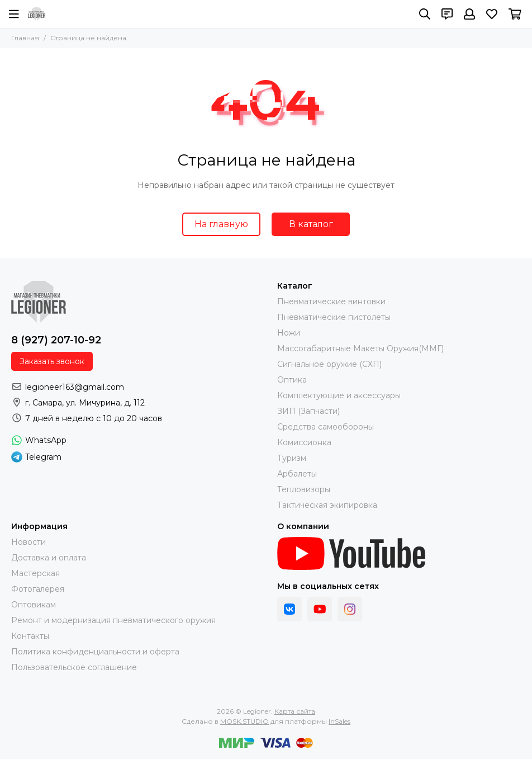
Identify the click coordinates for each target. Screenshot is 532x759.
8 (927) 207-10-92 (56, 340)
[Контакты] (447, 14)
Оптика (292, 380)
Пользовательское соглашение (74, 667)
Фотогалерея (38, 589)
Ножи (289, 333)
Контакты (30, 636)
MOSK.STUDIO (244, 721)
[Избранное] (492, 14)
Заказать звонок (52, 361)
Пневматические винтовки (331, 301)
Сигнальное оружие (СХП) (329, 364)
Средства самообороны (326, 427)
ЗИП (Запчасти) (308, 411)
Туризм (292, 458)
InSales (339, 721)
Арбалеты (297, 474)
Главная (25, 38)
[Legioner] (37, 14)
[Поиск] (425, 14)
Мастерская (35, 573)
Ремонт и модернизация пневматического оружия (113, 620)
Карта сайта (295, 711)
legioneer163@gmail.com (75, 387)
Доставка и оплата (49, 558)
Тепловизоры (304, 489)
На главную (221, 224)
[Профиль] (469, 14)
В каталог (311, 224)
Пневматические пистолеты (334, 317)
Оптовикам (34, 605)
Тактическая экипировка (327, 505)
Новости (28, 542)
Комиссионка (304, 442)
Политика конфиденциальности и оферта (95, 652)
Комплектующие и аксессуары (339, 395)
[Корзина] (515, 14)
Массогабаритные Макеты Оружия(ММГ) (360, 348)
